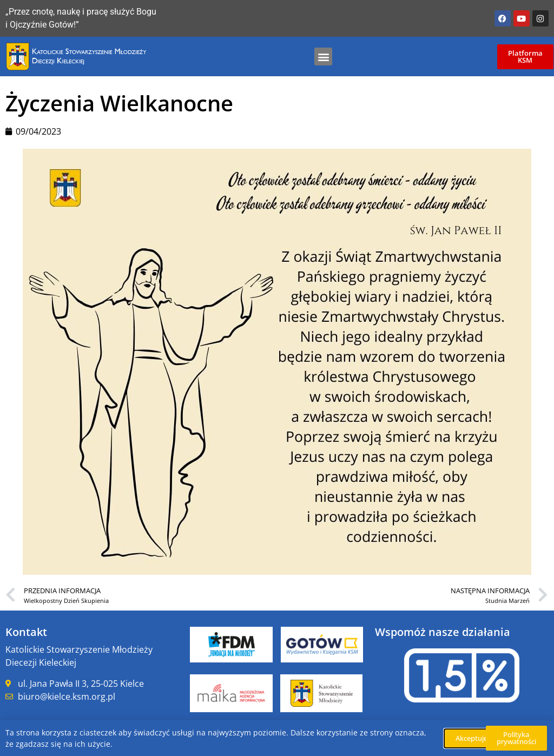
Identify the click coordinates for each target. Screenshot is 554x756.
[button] (323, 57)
